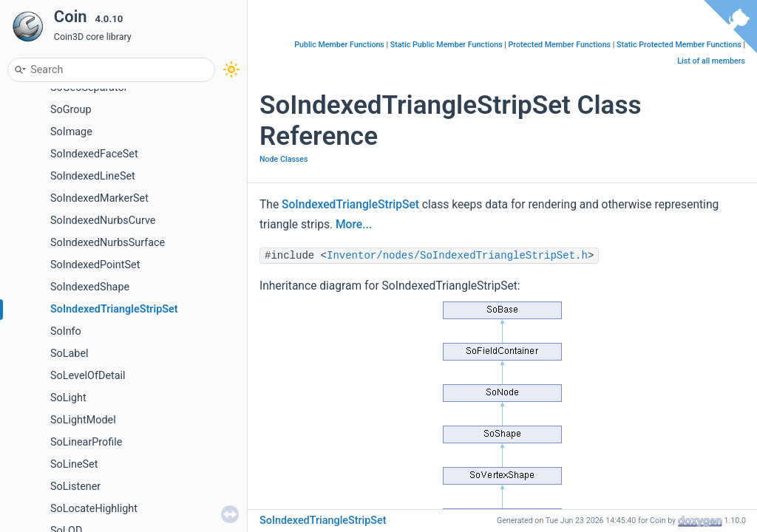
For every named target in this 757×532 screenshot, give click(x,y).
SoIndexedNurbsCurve (103, 221)
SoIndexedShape (90, 287)
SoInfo (66, 331)
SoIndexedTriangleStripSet (114, 309)
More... (354, 225)
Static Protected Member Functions (679, 45)
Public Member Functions (339, 45)
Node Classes (284, 159)
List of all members (711, 61)
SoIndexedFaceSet (94, 154)
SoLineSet (74, 464)
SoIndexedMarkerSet (99, 198)
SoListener (75, 487)
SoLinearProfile (86, 442)
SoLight (68, 398)
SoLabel (69, 354)
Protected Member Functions (560, 45)
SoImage (71, 132)
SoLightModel (83, 420)
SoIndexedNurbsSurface (108, 243)
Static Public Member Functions (447, 45)
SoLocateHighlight (94, 509)
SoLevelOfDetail (88, 376)
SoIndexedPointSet (95, 265)
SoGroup (71, 110)
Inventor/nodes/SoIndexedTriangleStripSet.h (457, 256)
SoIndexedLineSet (93, 176)
